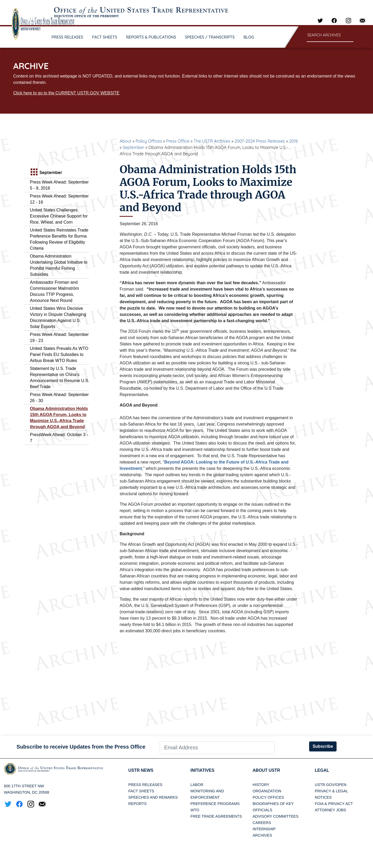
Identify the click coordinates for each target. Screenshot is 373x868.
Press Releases (145, 785)
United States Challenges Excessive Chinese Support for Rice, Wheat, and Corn (59, 216)
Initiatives (203, 770)
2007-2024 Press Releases (260, 141)
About (125, 141)
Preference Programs (215, 804)
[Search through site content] (330, 35)
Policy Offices (149, 141)
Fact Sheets (141, 791)
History (261, 785)
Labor (197, 785)
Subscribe (323, 746)
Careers (262, 823)
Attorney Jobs (330, 810)
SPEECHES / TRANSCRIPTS (210, 37)
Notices (323, 797)
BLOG (249, 37)
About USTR (266, 770)
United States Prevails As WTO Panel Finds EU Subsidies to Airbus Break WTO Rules (59, 355)
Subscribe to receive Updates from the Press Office (81, 747)
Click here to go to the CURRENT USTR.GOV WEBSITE (66, 93)
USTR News (141, 770)
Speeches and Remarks (153, 797)
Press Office (178, 141)
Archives (262, 835)
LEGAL (322, 770)
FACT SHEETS (105, 37)
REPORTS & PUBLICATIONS (151, 37)
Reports (137, 804)
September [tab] (46, 173)
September (134, 147)
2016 (293, 141)
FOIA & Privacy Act (334, 804)
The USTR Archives (212, 141)
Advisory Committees (276, 816)
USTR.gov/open (331, 785)
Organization (267, 791)
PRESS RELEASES (67, 37)
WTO (195, 810)
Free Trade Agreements (216, 816)
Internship (264, 829)
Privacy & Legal (332, 791)
